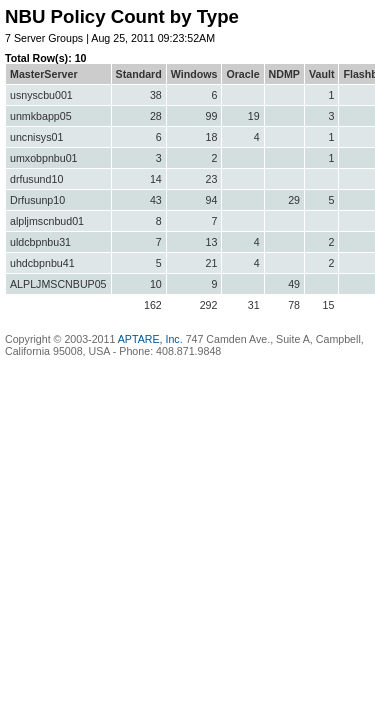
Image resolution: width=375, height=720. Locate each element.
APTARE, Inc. (150, 339)
